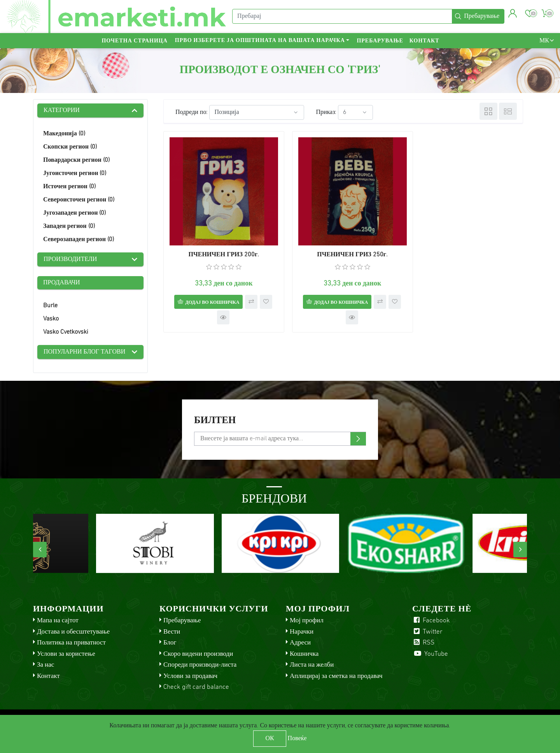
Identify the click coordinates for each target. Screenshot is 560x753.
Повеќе (297, 739)
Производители (70, 259)
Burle (50, 306)
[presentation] (40, 550)
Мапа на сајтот (58, 621)
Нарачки (302, 632)
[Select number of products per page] (355, 112)
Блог (170, 643)
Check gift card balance (196, 687)
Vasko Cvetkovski (66, 332)
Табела (488, 111)
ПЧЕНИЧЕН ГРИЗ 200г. (221, 249)
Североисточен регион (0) (79, 200)
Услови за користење (66, 654)
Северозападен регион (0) (79, 240)
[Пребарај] (342, 17)
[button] (513, 14)
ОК (269, 739)
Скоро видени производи (198, 654)
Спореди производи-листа (200, 665)
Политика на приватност (71, 643)
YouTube (430, 654)
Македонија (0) (64, 134)
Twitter (427, 632)
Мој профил (307, 621)
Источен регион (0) (69, 187)
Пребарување (380, 41)
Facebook (431, 621)
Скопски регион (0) (70, 147)
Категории (62, 110)
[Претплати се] (280, 439)
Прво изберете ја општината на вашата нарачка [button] (260, 41)
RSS (423, 643)
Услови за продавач (190, 676)
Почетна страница (134, 41)
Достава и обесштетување (73, 632)
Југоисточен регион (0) (75, 173)
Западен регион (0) (69, 226)
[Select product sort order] (257, 112)
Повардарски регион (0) (76, 160)
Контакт (424, 41)
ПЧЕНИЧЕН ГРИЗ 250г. (343, 249)
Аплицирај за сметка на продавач (336, 676)
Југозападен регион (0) (74, 213)
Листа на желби (312, 665)
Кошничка (304, 654)
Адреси (300, 643)
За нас (45, 665)
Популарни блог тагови (84, 352)
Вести (172, 632)
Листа (508, 111)
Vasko (51, 319)
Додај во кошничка (209, 296)
